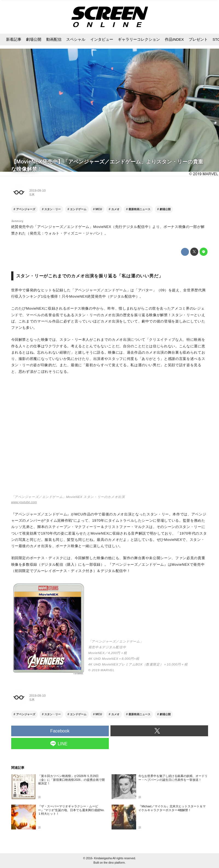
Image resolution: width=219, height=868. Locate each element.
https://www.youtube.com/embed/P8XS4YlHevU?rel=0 (110, 437)
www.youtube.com (24, 502)
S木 (32, 194)
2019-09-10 (37, 190)
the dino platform (114, 863)
